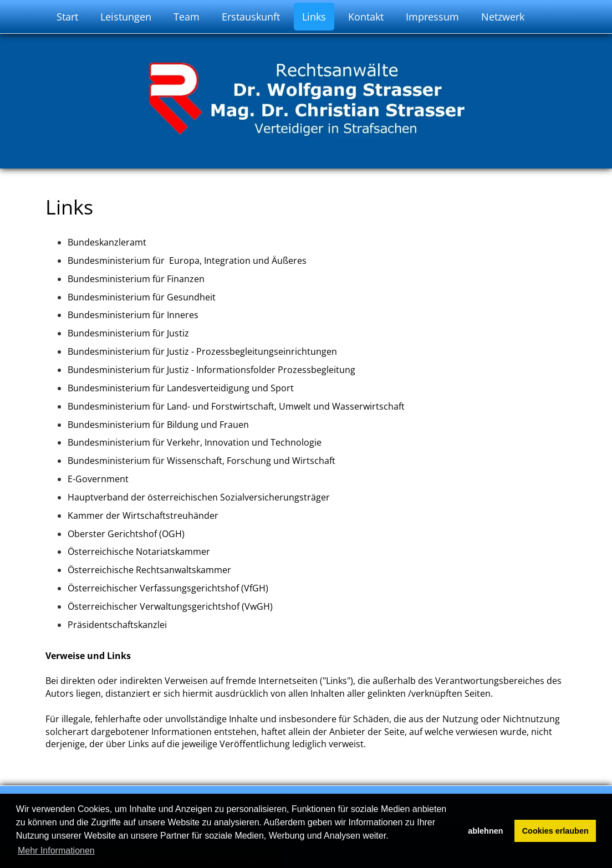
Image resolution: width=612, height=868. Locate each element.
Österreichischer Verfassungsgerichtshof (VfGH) (168, 588)
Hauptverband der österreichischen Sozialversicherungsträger (200, 497)
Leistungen (126, 17)
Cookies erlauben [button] (555, 831)
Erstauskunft (251, 17)
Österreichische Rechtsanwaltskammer (149, 570)
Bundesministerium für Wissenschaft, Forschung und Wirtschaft (202, 461)
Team (187, 17)
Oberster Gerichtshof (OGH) (126, 534)
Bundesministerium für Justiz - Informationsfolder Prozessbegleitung (211, 370)
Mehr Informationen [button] (56, 851)
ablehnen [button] (485, 831)
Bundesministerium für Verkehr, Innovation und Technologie (196, 442)
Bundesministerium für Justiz (128, 333)
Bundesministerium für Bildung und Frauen (158, 425)
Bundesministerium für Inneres (133, 315)
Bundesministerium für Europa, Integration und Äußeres (188, 261)
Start (67, 17)
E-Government (98, 479)
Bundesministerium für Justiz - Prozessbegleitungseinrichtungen (202, 351)
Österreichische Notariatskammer (139, 552)
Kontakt (366, 17)
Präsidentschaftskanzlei (117, 625)
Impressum (432, 17)
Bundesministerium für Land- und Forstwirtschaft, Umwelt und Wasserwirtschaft (237, 406)
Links (314, 17)
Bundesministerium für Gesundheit (142, 297)
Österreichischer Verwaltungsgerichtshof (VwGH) (171, 606)
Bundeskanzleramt (107, 242)
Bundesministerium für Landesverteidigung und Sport (181, 388)
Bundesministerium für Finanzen (136, 279)
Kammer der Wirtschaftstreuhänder (143, 515)
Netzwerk (503, 17)
